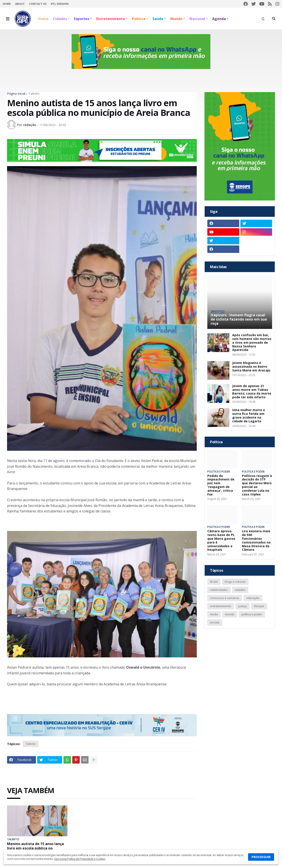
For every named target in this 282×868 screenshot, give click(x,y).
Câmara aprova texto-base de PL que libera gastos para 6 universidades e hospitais (221, 541)
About (20, 4)
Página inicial (16, 94)
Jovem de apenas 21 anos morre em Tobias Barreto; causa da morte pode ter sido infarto (252, 392)
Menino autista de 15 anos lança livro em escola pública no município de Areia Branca (35, 848)
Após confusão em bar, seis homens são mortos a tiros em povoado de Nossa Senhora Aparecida (252, 343)
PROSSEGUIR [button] (261, 857)
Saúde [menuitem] (158, 19)
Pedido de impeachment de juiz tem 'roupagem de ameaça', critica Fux (221, 485)
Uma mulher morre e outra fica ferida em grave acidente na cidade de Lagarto (249, 416)
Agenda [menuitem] (219, 19)
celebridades (219, 590)
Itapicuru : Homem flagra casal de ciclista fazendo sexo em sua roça (239, 319)
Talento (34, 94)
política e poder (252, 614)
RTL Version (60, 4)
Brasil (214, 582)
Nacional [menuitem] (197, 19)
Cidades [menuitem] (60, 19)
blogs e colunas (235, 582)
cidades (240, 590)
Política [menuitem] (139, 19)
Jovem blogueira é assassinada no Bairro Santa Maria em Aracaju (251, 367)
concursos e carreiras (225, 598)
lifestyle (259, 606)
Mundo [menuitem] (176, 19)
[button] (8, 19)
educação (253, 598)
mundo (230, 614)
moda (214, 614)
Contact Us (38, 4)
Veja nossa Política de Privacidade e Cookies (80, 859)
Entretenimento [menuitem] (111, 19)
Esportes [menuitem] (82, 19)
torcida (215, 622)
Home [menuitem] (43, 19)
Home (7, 4)
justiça (242, 606)
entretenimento (221, 606)
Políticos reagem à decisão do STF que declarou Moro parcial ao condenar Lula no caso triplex (257, 485)
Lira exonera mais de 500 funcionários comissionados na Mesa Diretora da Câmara (256, 541)
